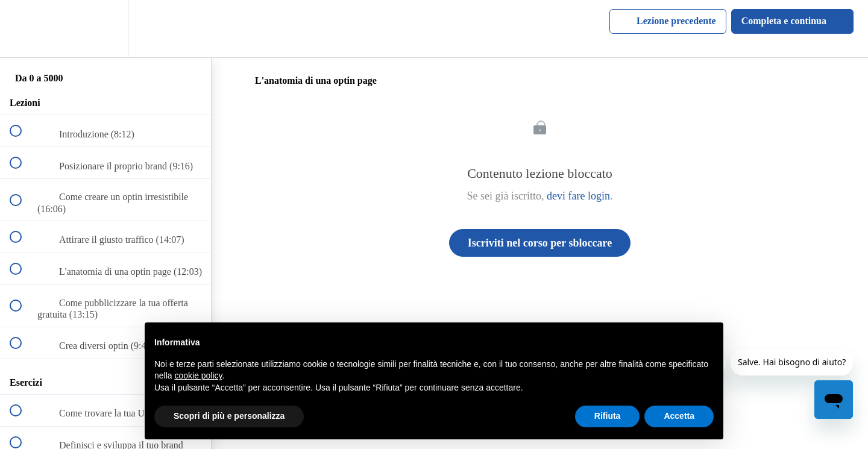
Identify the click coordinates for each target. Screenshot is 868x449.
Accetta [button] (679, 416)
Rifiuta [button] (608, 416)
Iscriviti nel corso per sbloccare (540, 243)
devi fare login (578, 196)
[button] (22, 29)
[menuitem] (105, 29)
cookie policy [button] (198, 375)
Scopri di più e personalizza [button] (229, 416)
